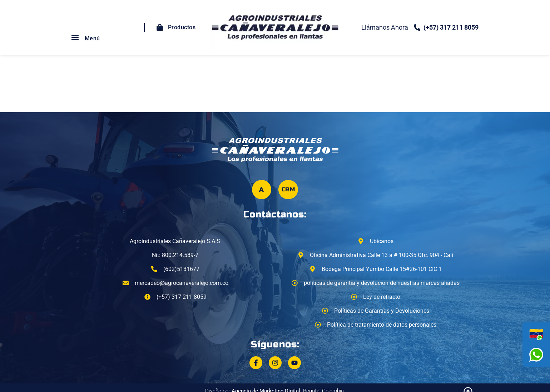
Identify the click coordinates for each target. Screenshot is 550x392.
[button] (75, 38)
